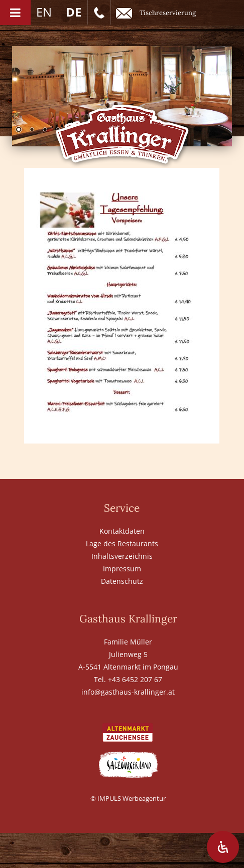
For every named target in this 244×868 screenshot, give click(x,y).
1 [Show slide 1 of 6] (19, 130)
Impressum (122, 569)
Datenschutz (122, 581)
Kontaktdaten (122, 531)
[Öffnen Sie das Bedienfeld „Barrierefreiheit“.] (223, 847)
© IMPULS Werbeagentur (128, 798)
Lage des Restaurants (122, 544)
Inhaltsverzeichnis (122, 556)
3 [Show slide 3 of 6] (45, 130)
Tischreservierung (156, 13)
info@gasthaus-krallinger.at (128, 692)
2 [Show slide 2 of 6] (32, 130)
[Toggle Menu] (15, 13)
